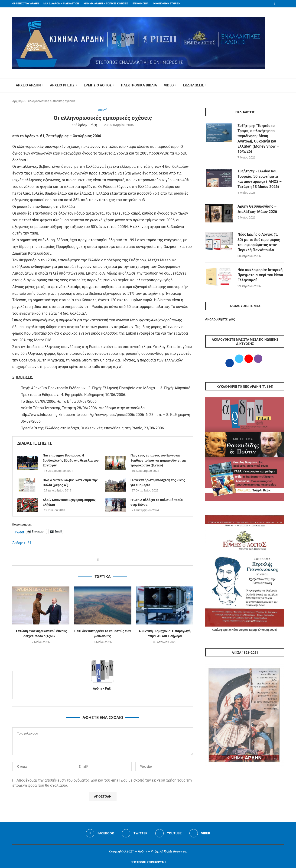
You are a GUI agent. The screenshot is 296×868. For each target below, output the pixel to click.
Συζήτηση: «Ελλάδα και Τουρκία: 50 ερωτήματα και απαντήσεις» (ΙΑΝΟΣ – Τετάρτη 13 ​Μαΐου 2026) (260, 179)
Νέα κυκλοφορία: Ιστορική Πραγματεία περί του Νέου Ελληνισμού (260, 275)
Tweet (19, 532)
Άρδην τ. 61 (22, 543)
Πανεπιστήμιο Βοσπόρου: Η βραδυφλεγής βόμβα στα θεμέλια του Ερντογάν (71, 460)
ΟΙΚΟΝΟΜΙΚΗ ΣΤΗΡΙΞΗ (167, 4)
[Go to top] (148, 862)
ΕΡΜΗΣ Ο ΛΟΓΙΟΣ (98, 85)
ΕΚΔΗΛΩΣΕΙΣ (193, 85)
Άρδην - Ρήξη (88, 125)
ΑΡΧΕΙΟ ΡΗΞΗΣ (62, 85)
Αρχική (17, 101)
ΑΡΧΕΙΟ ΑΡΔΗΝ (28, 85)
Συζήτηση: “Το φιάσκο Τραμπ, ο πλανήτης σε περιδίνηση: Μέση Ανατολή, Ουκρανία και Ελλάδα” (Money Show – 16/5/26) (258, 139)
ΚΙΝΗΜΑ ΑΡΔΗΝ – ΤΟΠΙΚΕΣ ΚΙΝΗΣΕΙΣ (106, 4)
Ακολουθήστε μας (220, 319)
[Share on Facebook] (98, 560)
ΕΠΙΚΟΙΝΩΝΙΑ (140, 4)
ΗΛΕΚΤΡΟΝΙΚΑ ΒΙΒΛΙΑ (139, 85)
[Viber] (200, 833)
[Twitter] (135, 833)
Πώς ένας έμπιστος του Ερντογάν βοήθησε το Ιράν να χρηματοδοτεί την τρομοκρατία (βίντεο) (158, 460)
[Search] (282, 86)
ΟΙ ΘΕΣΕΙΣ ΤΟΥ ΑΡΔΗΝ (26, 4)
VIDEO (169, 85)
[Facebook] (274, 4)
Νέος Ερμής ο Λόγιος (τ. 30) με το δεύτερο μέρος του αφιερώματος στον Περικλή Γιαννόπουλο (259, 242)
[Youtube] (168, 833)
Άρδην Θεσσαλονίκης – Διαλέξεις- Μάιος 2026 (257, 209)
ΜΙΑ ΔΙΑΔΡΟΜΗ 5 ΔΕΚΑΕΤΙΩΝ (61, 4)
